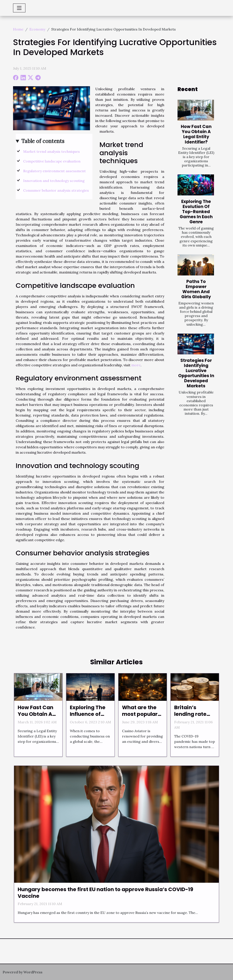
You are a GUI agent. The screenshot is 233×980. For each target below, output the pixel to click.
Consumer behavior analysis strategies (56, 190)
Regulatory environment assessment (54, 171)
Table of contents (43, 141)
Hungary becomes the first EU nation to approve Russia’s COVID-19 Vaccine (105, 893)
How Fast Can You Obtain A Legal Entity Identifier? (196, 134)
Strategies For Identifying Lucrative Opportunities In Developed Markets (196, 373)
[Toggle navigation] (19, 8)
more (136, 365)
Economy (37, 29)
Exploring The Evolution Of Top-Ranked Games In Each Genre (196, 212)
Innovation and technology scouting (54, 181)
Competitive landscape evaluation (52, 161)
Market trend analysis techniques (52, 151)
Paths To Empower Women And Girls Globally (196, 289)
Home (18, 29)
